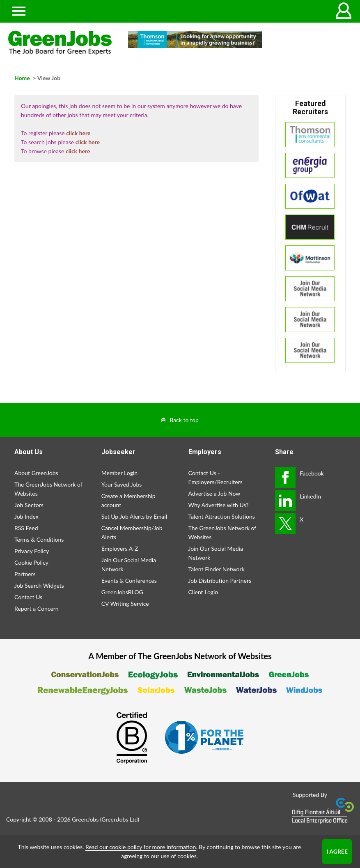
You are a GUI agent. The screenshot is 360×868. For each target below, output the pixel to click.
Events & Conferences (129, 581)
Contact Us (28, 597)
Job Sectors (29, 505)
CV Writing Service (125, 604)
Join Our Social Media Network (129, 564)
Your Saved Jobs (122, 484)
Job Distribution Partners (220, 581)
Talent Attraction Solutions (222, 516)
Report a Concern (37, 608)
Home (22, 78)
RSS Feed (26, 528)
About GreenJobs (36, 473)
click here (78, 133)
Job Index (26, 516)
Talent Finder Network (217, 569)
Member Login (119, 473)
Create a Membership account (128, 500)
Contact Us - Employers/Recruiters (216, 477)
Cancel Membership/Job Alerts (132, 532)
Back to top (184, 420)
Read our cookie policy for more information (141, 847)
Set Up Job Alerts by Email (134, 516)
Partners (25, 574)
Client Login (203, 592)
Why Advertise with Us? (219, 505)
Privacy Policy (32, 551)
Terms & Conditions (39, 539)
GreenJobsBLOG (122, 592)
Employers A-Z (120, 548)
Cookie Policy (31, 562)
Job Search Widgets (39, 585)
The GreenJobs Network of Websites (48, 489)
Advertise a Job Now (214, 493)
